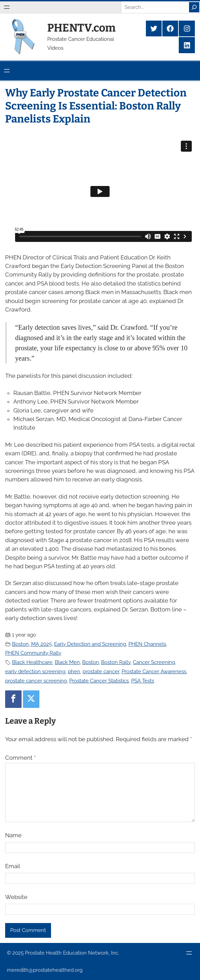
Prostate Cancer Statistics (99, 681)
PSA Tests (143, 681)
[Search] (194, 7)
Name (13, 835)
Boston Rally (116, 662)
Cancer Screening (154, 662)
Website (16, 897)
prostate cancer (101, 672)
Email (13, 866)
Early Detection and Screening (90, 644)
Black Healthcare (32, 662)
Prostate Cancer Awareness (154, 672)
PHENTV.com (82, 28)
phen (74, 672)
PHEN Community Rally (33, 653)
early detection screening (35, 672)
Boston (91, 662)
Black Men (67, 662)
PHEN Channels (147, 644)
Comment (20, 758)
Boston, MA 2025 (32, 644)
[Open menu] (7, 7)
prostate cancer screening (36, 681)
